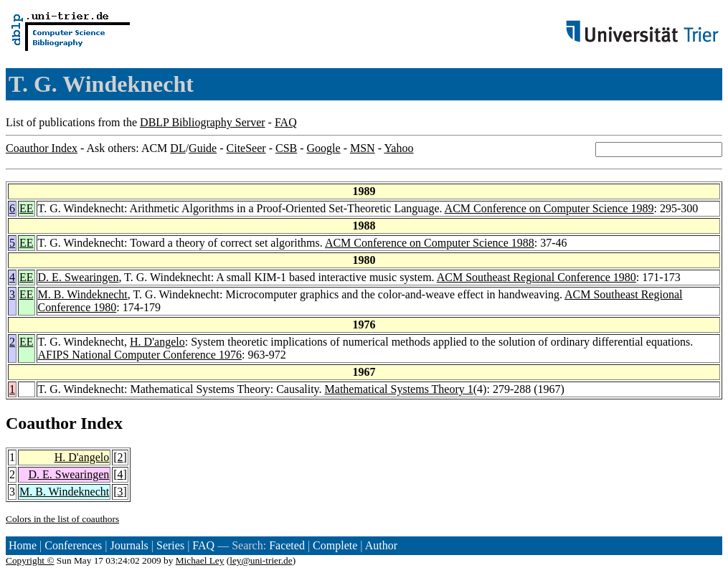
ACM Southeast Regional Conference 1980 (536, 277)
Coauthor (41, 423)
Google (324, 148)
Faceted (287, 545)
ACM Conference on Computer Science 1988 (430, 243)
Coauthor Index (42, 148)
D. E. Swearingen (79, 277)
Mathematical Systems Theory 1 (399, 389)
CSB (286, 148)
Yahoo (398, 148)
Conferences (73, 545)
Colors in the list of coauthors (62, 519)
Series (170, 545)
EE (27, 208)
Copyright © (30, 560)
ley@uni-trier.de (261, 560)
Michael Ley (200, 560)
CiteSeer (246, 148)
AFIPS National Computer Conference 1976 (140, 355)
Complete (335, 545)
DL (178, 148)
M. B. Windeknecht (83, 294)
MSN (363, 148)
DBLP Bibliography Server (203, 122)
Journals (129, 545)
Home (23, 545)
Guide (203, 148)
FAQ (286, 122)
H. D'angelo (157, 342)
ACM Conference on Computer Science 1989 (549, 208)
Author (381, 545)
